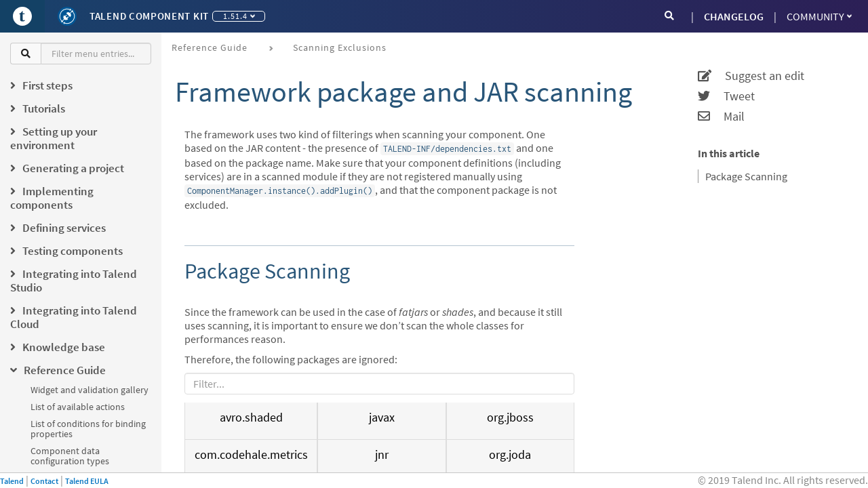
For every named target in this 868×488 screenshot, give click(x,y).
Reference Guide (210, 47)
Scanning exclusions (340, 47)
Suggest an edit (751, 76)
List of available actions (78, 407)
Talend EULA (87, 481)
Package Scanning (746, 176)
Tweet (726, 96)
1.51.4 (239, 16)
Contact (44, 481)
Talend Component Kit (149, 16)
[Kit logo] (67, 16)
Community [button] (819, 16)
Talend (12, 481)
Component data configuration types (70, 456)
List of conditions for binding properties (88, 429)
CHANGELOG (734, 16)
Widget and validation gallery (90, 390)
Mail (721, 117)
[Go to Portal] (22, 16)
